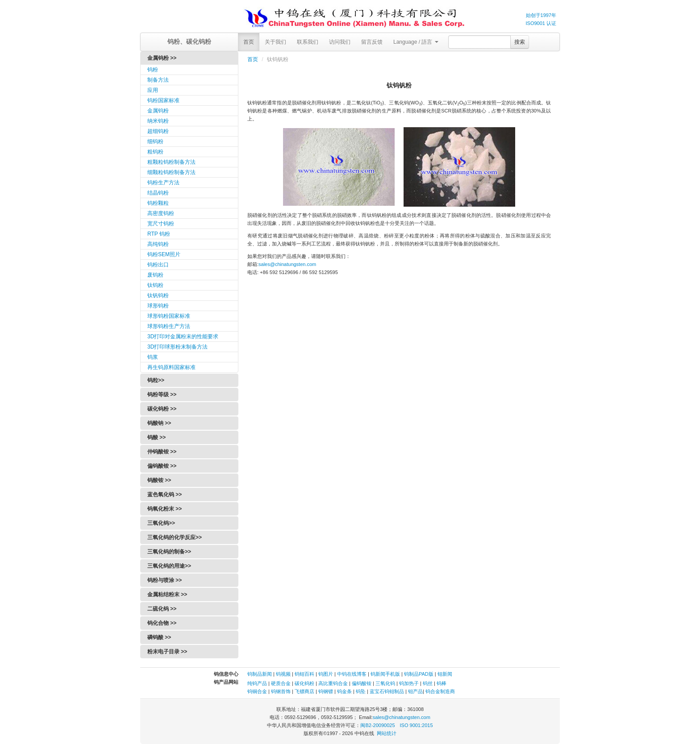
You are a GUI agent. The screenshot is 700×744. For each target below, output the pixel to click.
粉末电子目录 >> (167, 652)
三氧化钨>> (161, 523)
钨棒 (442, 683)
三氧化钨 (385, 683)
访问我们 (340, 42)
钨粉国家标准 (163, 100)
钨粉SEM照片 (164, 254)
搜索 (520, 42)
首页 (249, 42)
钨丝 (428, 683)
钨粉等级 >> (162, 395)
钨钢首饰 (281, 691)
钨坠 (361, 691)
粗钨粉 (155, 152)
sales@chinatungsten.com (287, 264)
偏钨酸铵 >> (162, 466)
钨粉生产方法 (163, 183)
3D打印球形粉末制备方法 (177, 347)
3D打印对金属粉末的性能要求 (183, 337)
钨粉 (153, 70)
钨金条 (344, 691)
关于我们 (275, 42)
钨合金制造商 (440, 691)
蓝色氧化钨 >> (165, 495)
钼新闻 (445, 674)
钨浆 (153, 357)
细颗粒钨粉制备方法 (171, 172)
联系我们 (308, 42)
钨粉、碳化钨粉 (189, 42)
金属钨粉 (158, 111)
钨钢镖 (326, 691)
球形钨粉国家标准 (169, 316)
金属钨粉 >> (162, 58)
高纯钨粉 (158, 244)
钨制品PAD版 (419, 674)
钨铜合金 (257, 691)
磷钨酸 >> (159, 637)
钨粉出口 (158, 265)
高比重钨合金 (333, 683)
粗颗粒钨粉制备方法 (171, 162)
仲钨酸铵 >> (162, 452)
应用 (153, 90)
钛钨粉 (155, 285)
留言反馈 (372, 42)
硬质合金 (281, 683)
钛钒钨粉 (158, 295)
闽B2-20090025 (377, 725)
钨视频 (283, 674)
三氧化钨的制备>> (169, 552)
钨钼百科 (304, 674)
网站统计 (387, 733)
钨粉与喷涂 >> (165, 580)
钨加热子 (409, 683)
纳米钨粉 (158, 121)
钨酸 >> (156, 437)
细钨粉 (155, 141)
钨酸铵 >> (159, 480)
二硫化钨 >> (162, 609)
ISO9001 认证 (541, 23)
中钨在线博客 (352, 674)
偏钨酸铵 (362, 683)
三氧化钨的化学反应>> (175, 537)
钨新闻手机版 (385, 674)
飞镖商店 (304, 691)
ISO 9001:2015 (417, 725)
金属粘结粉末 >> (167, 594)
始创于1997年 (541, 15)
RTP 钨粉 (159, 234)
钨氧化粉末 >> (165, 509)
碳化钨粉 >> (162, 409)
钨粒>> (156, 380)
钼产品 (415, 691)
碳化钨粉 (304, 683)
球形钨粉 (158, 306)
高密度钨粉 (161, 213)
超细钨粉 (158, 131)
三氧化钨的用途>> (169, 566)
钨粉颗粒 (158, 203)
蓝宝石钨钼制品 (387, 691)
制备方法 (158, 80)
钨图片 (326, 674)
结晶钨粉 (158, 193)
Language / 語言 (416, 42)
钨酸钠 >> (159, 423)
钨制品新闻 (260, 674)
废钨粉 (155, 275)
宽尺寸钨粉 (161, 224)
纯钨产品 (257, 683)
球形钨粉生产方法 (169, 326)
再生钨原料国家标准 (171, 367)
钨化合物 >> (162, 623)
